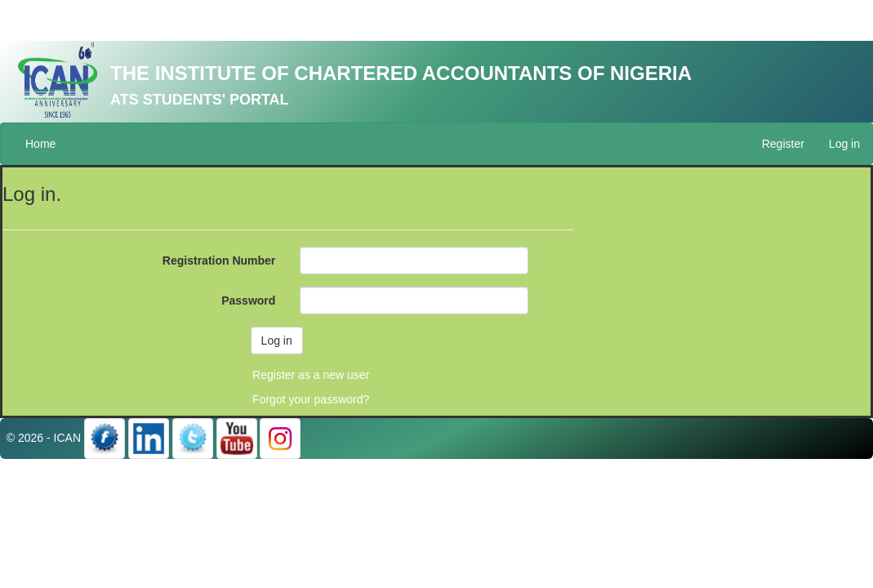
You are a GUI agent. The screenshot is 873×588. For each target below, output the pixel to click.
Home (40, 144)
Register (783, 144)
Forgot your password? (311, 399)
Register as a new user (311, 375)
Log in (844, 144)
